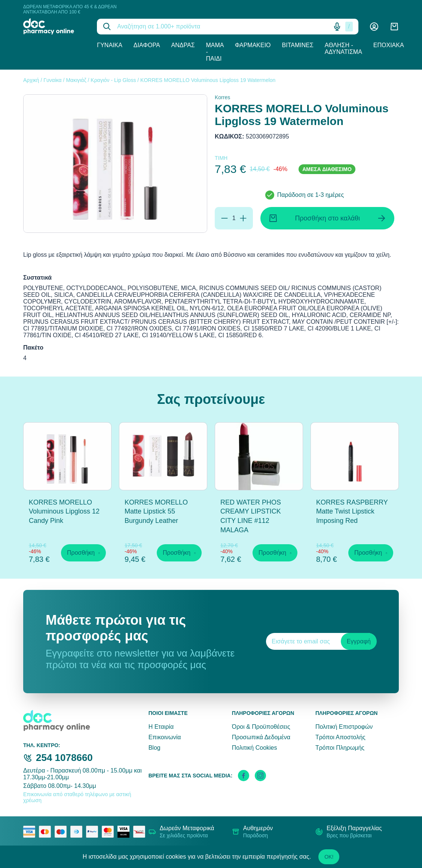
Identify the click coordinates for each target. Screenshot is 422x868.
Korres (222, 97)
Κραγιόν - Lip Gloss (113, 80)
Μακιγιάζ (76, 80)
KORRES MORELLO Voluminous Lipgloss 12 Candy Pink (64, 512)
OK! (329, 857)
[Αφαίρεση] (224, 218)
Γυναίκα (110, 45)
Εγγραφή (359, 641)
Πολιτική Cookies (255, 748)
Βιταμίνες (298, 45)
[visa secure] (125, 832)
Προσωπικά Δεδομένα (261, 737)
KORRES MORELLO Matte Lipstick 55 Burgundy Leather (156, 512)
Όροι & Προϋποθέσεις (261, 727)
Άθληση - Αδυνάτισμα (343, 48)
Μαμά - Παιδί (215, 52)
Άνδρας (183, 45)
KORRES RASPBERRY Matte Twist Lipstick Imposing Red (352, 512)
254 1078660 (64, 758)
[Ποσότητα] (234, 218)
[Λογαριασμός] (374, 27)
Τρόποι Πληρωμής (340, 748)
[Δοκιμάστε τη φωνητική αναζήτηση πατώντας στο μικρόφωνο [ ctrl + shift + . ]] (337, 27)
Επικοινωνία (165, 737)
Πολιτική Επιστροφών (344, 727)
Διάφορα (147, 45)
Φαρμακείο (253, 45)
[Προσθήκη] (243, 218)
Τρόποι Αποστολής (340, 737)
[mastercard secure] (110, 832)
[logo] (54, 26)
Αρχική (31, 80)
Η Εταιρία (161, 727)
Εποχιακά (389, 45)
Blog (155, 748)
